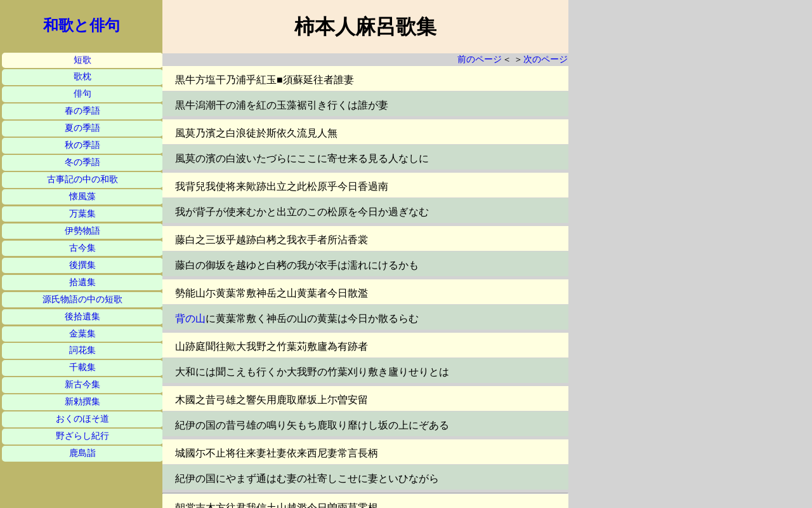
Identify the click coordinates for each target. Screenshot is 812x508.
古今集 (82, 248)
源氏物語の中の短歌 (82, 299)
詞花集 (82, 350)
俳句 (82, 94)
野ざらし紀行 (82, 436)
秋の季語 (82, 145)
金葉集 (82, 334)
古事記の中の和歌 (82, 179)
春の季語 (82, 111)
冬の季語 (82, 162)
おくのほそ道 (82, 419)
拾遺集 (82, 282)
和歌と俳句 (82, 25)
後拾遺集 (82, 317)
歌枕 (82, 77)
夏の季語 (82, 128)
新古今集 (82, 384)
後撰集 (82, 265)
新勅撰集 (82, 402)
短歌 (82, 60)
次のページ (546, 59)
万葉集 (82, 214)
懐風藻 (82, 197)
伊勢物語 (82, 231)
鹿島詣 (82, 453)
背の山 (190, 318)
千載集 (82, 367)
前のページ (480, 59)
